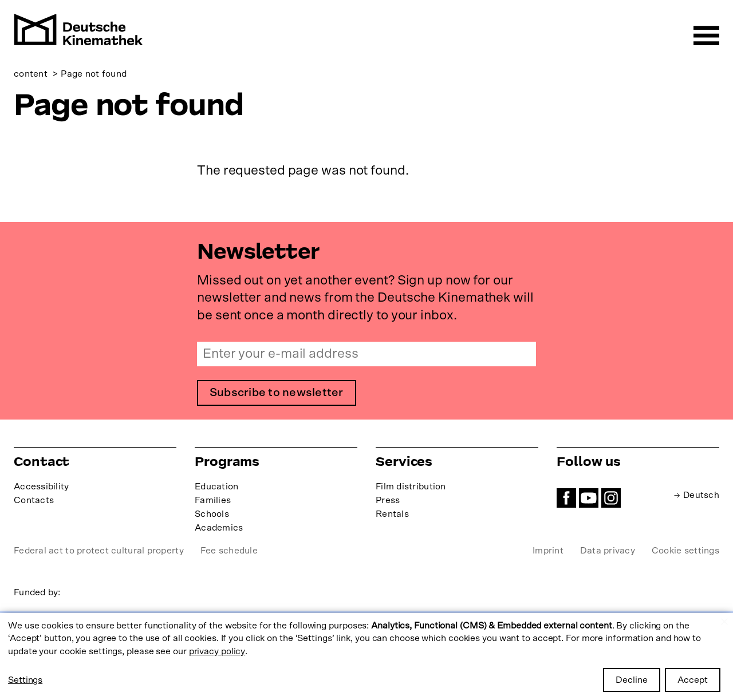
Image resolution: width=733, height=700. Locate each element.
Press (388, 500)
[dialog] (366, 657)
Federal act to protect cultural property (99, 551)
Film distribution (411, 487)
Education (216, 487)
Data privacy (608, 551)
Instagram (611, 498)
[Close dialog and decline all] (724, 620)
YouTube (589, 498)
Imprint (548, 551)
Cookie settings (685, 551)
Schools (212, 515)
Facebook (566, 498)
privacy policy (217, 651)
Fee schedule (229, 551)
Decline (632, 680)
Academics (219, 528)
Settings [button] (25, 680)
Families (213, 500)
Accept (693, 680)
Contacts (34, 500)
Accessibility (42, 487)
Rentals (392, 515)
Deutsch (701, 495)
